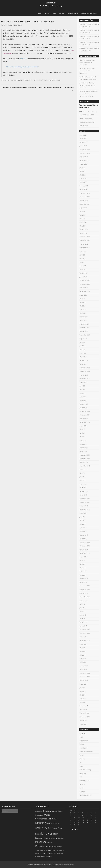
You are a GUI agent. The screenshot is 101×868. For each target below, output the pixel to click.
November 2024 (85, 197)
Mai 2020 (82, 393)
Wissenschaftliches (85, 795)
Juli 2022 (82, 299)
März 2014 (83, 662)
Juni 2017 (82, 520)
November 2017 (85, 502)
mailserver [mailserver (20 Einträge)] (51, 838)
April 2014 (83, 659)
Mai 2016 (82, 568)
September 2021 (85, 335)
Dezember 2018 (85, 455)
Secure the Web (84, 781)
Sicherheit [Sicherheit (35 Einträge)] (47, 850)
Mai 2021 (82, 350)
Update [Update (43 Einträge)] (57, 853)
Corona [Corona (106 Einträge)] (46, 815)
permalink (57, 80)
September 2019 (85, 422)
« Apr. (71, 829)
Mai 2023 (82, 262)
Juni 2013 (82, 691)
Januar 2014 (83, 670)
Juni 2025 (82, 171)
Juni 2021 (82, 346)
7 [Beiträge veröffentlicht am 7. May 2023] (95, 815)
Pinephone (83, 773)
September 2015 (85, 597)
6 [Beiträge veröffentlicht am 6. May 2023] (91, 815)
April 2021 (83, 353)
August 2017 (83, 513)
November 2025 (85, 153)
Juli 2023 (82, 255)
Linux (40, 13)
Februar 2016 (84, 579)
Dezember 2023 (85, 237)
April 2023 (83, 266)
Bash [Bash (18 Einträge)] (41, 811)
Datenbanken (84, 748)
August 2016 (83, 557)
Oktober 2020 (84, 375)
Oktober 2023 (84, 244)
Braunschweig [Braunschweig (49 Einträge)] (49, 811)
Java (54, 13)
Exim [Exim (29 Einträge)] (52, 823)
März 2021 (83, 357)
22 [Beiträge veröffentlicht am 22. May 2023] (70, 822)
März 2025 (83, 182)
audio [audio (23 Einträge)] (37, 811)
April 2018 (83, 484)
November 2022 (85, 284)
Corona (82, 744)
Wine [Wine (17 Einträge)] (43, 856)
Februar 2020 (84, 404)
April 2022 (83, 309)
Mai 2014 (82, 655)
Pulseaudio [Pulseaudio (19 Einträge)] (52, 847)
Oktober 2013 (84, 680)
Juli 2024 (82, 211)
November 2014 (85, 633)
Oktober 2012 (84, 720)
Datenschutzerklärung (89, 13)
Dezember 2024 (85, 193)
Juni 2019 (82, 433)
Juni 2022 (82, 302)
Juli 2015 (82, 604)
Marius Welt (51, 3)
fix (35, 80)
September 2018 (85, 466)
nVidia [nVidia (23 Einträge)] (62, 838)
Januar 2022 (83, 320)
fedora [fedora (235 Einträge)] (40, 828)
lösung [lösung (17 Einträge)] (46, 838)
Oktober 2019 (84, 419)
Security (62, 13)
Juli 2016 (82, 560)
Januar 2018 (83, 495)
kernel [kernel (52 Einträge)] (38, 834)
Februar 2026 (84, 142)
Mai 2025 (82, 175)
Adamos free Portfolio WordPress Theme (42, 864)
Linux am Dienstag (85, 770)
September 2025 (85, 160)
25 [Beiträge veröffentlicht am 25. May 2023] (83, 822)
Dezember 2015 (85, 586)
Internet (82, 759)
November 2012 (85, 717)
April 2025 (83, 179)
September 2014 (85, 640)
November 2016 (85, 546)
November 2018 (85, 459)
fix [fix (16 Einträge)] (52, 828)
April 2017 (83, 528)
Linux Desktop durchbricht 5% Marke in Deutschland (87, 85)
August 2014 (83, 644)
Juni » (76, 829)
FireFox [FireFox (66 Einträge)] (48, 828)
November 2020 (85, 371)
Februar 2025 (84, 186)
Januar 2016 (83, 582)
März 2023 (83, 270)
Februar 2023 (84, 273)
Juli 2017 (82, 517)
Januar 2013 (83, 709)
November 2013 (85, 677)
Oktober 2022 (84, 288)
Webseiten (83, 112)
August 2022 (83, 295)
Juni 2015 (82, 608)
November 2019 (85, 415)
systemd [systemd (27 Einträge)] (38, 853)
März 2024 (83, 226)
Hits (89, 112)
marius (20, 25)
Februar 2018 (84, 491)
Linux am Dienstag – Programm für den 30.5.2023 (56, 89)
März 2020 (83, 400)
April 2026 (83, 135)
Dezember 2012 (85, 713)
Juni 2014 (82, 651)
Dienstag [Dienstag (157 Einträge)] (41, 823)
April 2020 (83, 397)
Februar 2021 (84, 360)
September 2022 (85, 291)
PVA (22, 80)
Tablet (82, 788)
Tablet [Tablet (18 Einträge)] (44, 853)
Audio (81, 737)
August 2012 (83, 724)
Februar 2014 (84, 666)
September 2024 (85, 204)
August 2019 (83, 426)
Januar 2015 (83, 626)
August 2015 (83, 600)
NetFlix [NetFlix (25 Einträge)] (57, 838)
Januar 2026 (83, 146)
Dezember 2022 (85, 280)
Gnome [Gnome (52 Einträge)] (61, 828)
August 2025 (83, 164)
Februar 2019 (84, 448)
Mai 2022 (82, 306)
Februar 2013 (84, 706)
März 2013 (83, 702)
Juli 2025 (82, 168)
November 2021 (85, 328)
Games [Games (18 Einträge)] (55, 828)
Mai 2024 (82, 219)
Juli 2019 (82, 430)
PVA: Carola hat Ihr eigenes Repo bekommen (22, 67)
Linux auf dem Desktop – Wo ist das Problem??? (87, 62)
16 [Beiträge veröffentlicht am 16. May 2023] (75, 820)
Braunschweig (73, 13)
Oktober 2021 (84, 331)
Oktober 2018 (84, 462)
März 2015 (83, 619)
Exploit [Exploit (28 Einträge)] (56, 823)
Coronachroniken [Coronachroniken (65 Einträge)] (43, 819)
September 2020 (85, 379)
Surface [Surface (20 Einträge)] (61, 850)
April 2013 (83, 699)
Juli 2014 (82, 648)
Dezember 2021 (85, 324)
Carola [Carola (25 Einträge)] (60, 811)
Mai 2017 (82, 524)
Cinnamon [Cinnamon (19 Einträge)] (38, 815)
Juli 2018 (82, 473)
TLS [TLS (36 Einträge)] (47, 853)
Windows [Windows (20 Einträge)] (38, 856)
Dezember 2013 (85, 673)
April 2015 (83, 615)
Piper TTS (23, 59)
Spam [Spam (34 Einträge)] (54, 850)
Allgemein (83, 733)
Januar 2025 (83, 190)
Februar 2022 (84, 317)
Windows (82, 792)
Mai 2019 (82, 437)
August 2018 (83, 469)
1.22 (32, 80)
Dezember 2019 (85, 411)
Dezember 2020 (85, 368)
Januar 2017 (83, 539)
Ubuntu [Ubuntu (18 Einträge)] (51, 853)
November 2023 (85, 240)
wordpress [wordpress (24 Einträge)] (48, 856)
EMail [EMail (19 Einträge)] (48, 823)
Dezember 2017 (85, 499)
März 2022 (83, 313)
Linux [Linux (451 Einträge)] (45, 833)
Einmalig (95, 112)
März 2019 (83, 444)
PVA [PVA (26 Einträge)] (57, 847)
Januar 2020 (83, 408)
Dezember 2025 (85, 150)
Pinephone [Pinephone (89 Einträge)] (41, 842)
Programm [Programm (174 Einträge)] (42, 846)
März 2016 (83, 575)
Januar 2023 (83, 277)
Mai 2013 (82, 695)
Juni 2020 (82, 389)
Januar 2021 (83, 364)
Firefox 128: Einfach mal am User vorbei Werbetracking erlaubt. (89, 94)
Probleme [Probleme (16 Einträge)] (49, 842)
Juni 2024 (82, 215)
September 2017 (85, 510)
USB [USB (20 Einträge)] (61, 853)
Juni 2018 (82, 477)
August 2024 (83, 208)
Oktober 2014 (84, 637)
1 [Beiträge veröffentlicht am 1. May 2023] (70, 815)
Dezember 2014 (85, 629)
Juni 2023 (82, 259)
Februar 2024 (84, 229)
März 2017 (83, 531)
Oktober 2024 (84, 200)
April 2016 (83, 571)
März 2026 (83, 139)
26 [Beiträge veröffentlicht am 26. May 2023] (87, 822)
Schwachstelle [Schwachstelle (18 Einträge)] (39, 850)
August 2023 (83, 251)
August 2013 (83, 684)
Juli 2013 (82, 688)
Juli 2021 (82, 342)
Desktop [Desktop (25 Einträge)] (55, 819)
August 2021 (83, 339)
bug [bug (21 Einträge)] (56, 811)
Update (41, 80)
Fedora (47, 13)
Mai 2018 (82, 480)
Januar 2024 (83, 233)
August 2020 (83, 382)
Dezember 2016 (85, 542)
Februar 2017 (84, 535)
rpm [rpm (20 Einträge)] (60, 847)
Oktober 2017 (84, 506)
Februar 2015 (84, 622)
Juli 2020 (82, 386)
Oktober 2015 (84, 593)
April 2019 (83, 440)
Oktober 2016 (84, 549)
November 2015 (85, 590)
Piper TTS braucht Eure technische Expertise (19, 88)
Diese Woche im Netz (86, 752)
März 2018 (83, 488)
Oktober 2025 (84, 157)
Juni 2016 (82, 564)
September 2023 (85, 248)
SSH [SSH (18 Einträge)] (57, 850)
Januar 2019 (83, 451)
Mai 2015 (82, 611)
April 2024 (83, 222)
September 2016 (85, 553)
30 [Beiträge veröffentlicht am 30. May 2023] (75, 825)
